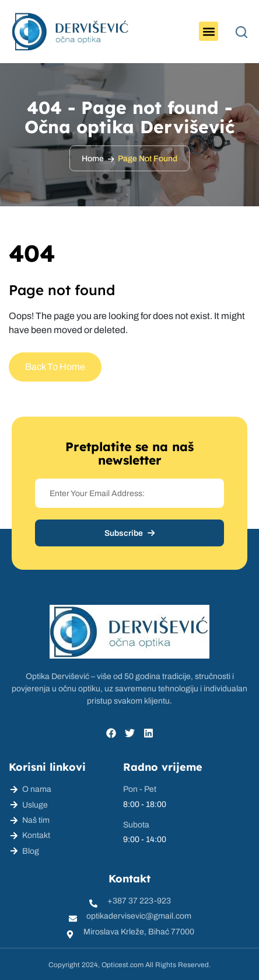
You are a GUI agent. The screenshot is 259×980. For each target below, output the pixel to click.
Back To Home (55, 367)
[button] (209, 31)
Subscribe (129, 533)
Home (93, 159)
